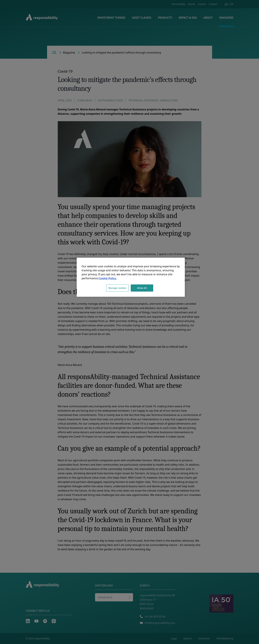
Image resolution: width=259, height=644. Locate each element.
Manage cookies (117, 288)
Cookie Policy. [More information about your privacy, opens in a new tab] (108, 278)
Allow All (142, 288)
